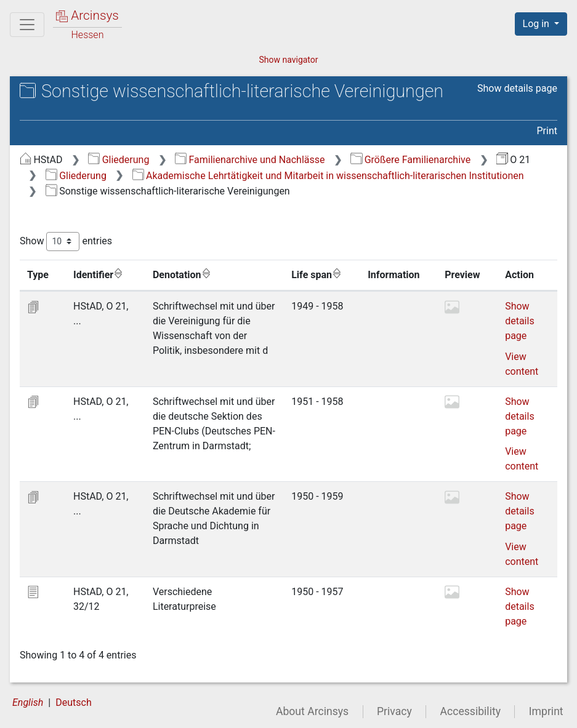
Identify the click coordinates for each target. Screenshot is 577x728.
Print (547, 131)
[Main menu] (27, 25)
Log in (537, 24)
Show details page (517, 88)
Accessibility (470, 711)
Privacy (394, 711)
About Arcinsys (312, 711)
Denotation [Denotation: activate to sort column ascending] (182, 274)
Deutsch (73, 702)
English (28, 702)
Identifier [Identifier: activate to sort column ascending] (98, 274)
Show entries (66, 242)
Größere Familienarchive (410, 160)
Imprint (546, 711)
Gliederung (119, 160)
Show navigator (288, 60)
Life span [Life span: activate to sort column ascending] (317, 274)
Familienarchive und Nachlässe (250, 160)
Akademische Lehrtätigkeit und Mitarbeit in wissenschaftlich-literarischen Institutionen (328, 176)
